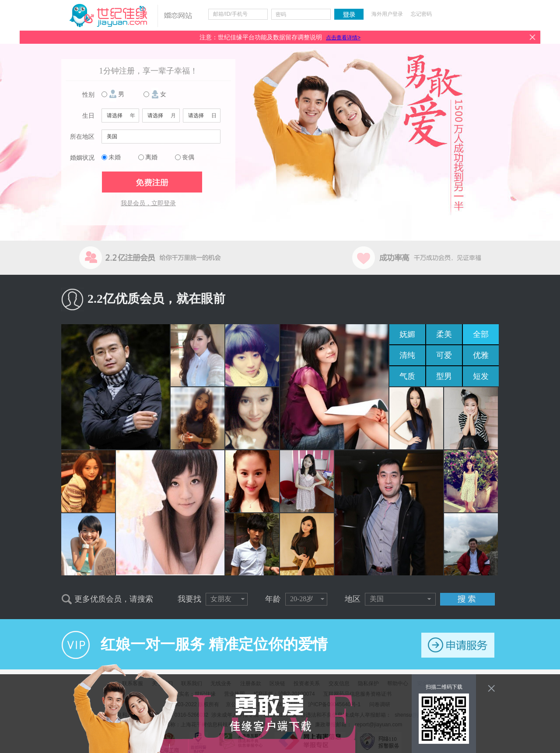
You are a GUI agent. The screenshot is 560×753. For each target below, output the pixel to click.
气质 (407, 376)
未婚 (115, 157)
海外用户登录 (387, 14)
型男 (444, 376)
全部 (481, 334)
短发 (481, 376)
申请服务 (458, 645)
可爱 (444, 355)
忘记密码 (421, 14)
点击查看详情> (343, 38)
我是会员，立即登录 (148, 203)
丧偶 (188, 157)
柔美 (444, 334)
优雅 (481, 355)
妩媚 (407, 334)
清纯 (407, 355)
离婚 (151, 157)
